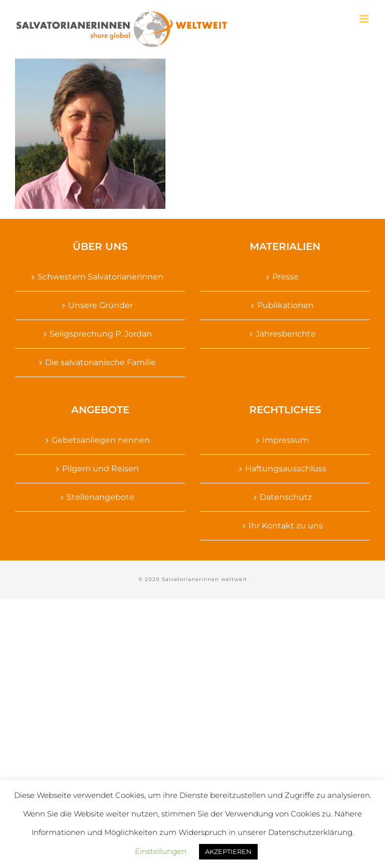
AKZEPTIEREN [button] (228, 851)
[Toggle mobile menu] (365, 19)
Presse (285, 277)
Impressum (285, 440)
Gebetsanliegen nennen (101, 440)
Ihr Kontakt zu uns (286, 526)
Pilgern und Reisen (101, 469)
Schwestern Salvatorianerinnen (101, 277)
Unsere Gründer (101, 305)
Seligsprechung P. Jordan (101, 334)
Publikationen (285, 305)
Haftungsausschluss (286, 469)
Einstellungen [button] (161, 851)
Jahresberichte (286, 334)
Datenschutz (286, 497)
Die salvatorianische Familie (101, 362)
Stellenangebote (101, 497)
